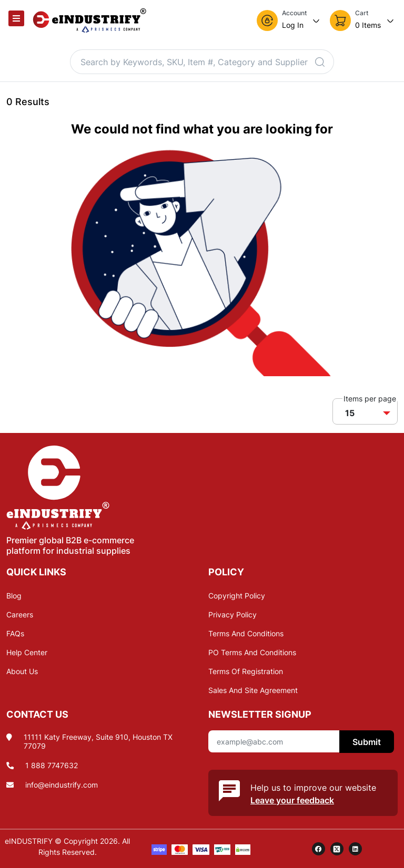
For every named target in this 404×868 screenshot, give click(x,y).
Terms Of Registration (246, 671)
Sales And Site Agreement (253, 690)
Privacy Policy (233, 614)
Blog (14, 596)
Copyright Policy (237, 596)
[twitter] (337, 849)
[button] (289, 20)
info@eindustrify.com (62, 785)
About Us (22, 671)
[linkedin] (355, 849)
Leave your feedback (292, 800)
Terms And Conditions (246, 633)
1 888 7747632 (52, 765)
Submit (367, 742)
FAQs (15, 633)
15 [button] (350, 413)
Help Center (27, 652)
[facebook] (319, 849)
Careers (20, 614)
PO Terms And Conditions (252, 652)
